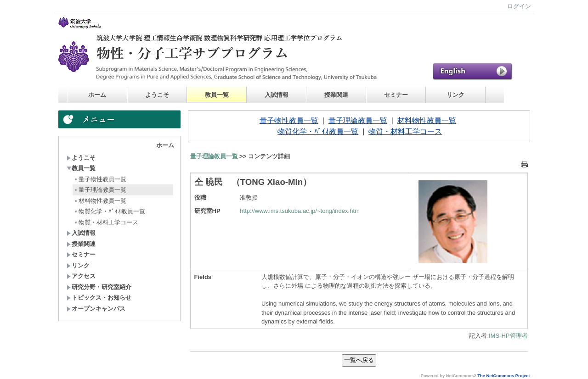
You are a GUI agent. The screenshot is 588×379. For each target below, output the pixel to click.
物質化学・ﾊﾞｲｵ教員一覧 (109, 211)
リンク (455, 95)
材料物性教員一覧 (100, 201)
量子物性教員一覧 (100, 179)
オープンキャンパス (96, 309)
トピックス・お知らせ (99, 298)
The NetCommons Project (503, 376)
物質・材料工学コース (106, 222)
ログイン (519, 6)
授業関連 (336, 95)
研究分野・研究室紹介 (99, 287)
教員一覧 (217, 95)
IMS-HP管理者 (508, 336)
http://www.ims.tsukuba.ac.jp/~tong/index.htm (300, 211)
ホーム (97, 95)
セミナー (396, 95)
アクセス (81, 276)
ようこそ (157, 95)
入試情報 (277, 95)
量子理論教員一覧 (100, 190)
